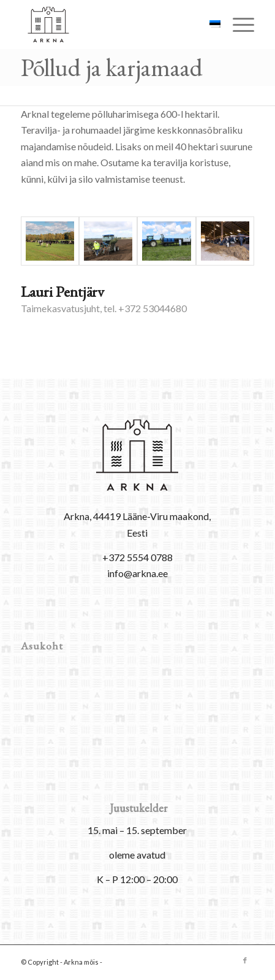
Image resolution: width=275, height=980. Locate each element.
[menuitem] (237, 25)
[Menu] (237, 25)
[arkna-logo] (114, 25)
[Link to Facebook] (245, 960)
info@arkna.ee (137, 573)
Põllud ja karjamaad (112, 67)
